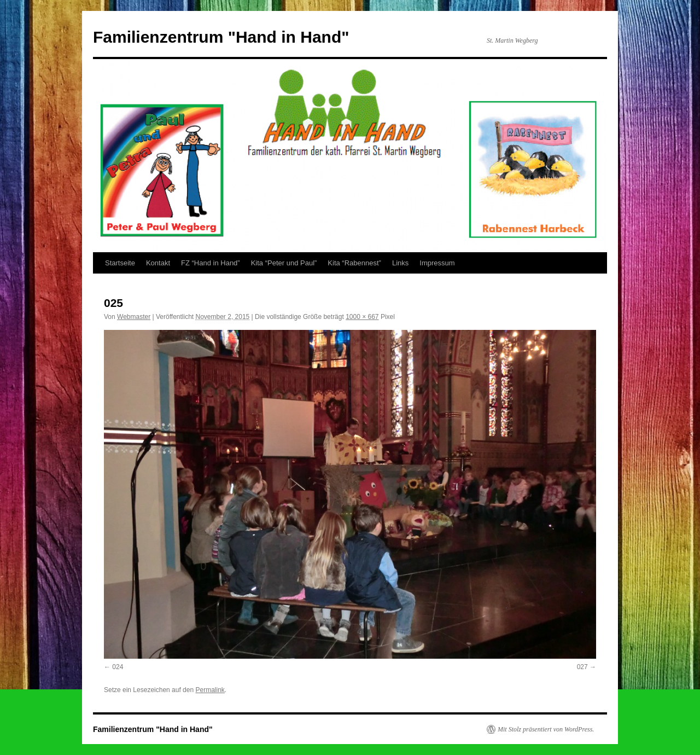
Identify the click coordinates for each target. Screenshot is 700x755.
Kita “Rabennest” (354, 263)
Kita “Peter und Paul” (284, 263)
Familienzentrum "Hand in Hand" (221, 37)
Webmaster (134, 317)
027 (582, 667)
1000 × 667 (362, 317)
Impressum (437, 263)
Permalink (210, 690)
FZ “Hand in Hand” (211, 263)
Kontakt (158, 263)
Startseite (120, 263)
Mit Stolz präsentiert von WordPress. (546, 729)
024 (118, 667)
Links (400, 263)
